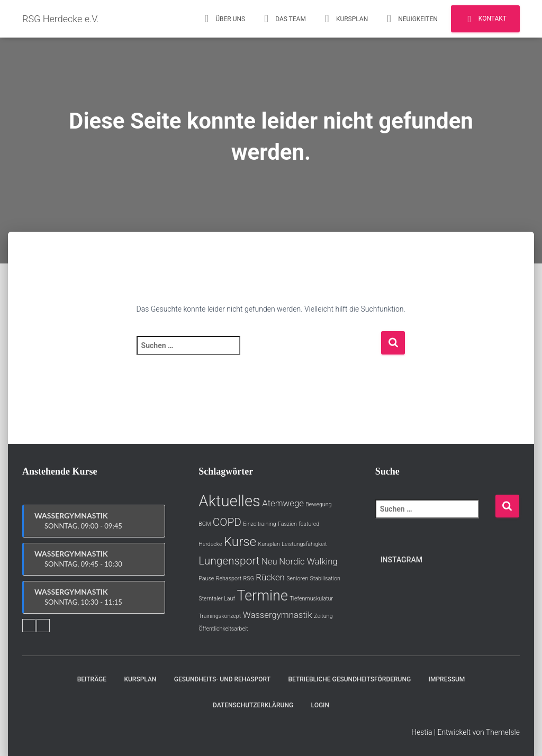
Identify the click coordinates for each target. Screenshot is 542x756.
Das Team (283, 19)
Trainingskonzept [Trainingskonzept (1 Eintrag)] (220, 616)
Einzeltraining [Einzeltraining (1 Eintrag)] (259, 524)
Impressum (447, 679)
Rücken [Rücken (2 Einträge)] (270, 577)
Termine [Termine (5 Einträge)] (262, 596)
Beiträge (92, 679)
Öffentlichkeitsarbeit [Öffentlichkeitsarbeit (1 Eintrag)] (223, 629)
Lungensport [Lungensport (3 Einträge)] (229, 561)
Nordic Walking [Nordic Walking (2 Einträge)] (308, 561)
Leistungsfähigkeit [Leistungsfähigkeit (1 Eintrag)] (304, 544)
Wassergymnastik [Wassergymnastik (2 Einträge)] (278, 615)
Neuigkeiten (411, 19)
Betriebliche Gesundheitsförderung (349, 679)
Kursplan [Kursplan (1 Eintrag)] (269, 544)
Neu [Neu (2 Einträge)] (269, 561)
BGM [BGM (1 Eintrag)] (205, 524)
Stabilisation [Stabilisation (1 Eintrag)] (325, 579)
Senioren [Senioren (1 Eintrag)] (297, 579)
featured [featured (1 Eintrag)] (309, 524)
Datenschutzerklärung (253, 705)
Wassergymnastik (94, 521)
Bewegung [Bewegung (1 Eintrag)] (318, 504)
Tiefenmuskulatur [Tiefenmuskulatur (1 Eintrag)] (311, 599)
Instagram (401, 560)
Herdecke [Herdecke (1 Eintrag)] (210, 544)
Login (320, 705)
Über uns (223, 19)
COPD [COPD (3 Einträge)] (227, 522)
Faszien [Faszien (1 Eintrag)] (287, 524)
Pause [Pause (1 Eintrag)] (206, 579)
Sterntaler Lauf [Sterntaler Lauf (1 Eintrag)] (217, 599)
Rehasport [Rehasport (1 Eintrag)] (229, 579)
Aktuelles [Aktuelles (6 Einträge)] (229, 501)
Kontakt (485, 19)
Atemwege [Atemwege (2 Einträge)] (283, 503)
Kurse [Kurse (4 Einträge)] (240, 542)
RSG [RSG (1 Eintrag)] (249, 579)
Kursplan (345, 19)
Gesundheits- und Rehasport (222, 679)
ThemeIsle (503, 732)
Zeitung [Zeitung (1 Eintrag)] (323, 616)
